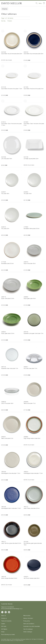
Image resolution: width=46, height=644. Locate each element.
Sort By (3, 21)
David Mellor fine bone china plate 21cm (34, 89)
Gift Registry (4, 629)
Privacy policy (27, 621)
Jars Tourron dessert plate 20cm (32, 578)
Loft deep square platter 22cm (31, 159)
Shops (3, 632)
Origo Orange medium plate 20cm (32, 438)
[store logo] (12, 3)
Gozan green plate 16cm (30, 298)
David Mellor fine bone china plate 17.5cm (12, 89)
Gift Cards (4, 626)
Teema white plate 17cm (30, 403)
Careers (3, 624)
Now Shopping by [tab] (0, 13)
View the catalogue (28, 629)
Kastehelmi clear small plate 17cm (10, 368)
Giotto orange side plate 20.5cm (9, 578)
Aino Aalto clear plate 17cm (30, 368)
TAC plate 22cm (5, 228)
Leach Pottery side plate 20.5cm (32, 508)
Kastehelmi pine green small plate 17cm (34, 333)
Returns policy (27, 615)
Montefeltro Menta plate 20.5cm (32, 228)
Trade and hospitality (6, 621)
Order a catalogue (28, 632)
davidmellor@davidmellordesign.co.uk (13, 609)
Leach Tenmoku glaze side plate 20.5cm (11, 543)
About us (4, 615)
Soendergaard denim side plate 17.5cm (11, 508)
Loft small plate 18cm (7, 159)
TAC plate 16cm (5, 193)
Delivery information (28, 618)
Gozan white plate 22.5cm (8, 298)
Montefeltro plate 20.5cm (7, 263)
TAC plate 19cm (28, 193)
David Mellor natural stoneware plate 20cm (12, 54)
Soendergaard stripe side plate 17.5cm (33, 473)
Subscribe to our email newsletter (32, 626)
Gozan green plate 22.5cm (8, 333)
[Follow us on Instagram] (6, 612)
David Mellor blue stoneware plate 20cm (34, 54)
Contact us (4, 618)
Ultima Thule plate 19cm (7, 403)
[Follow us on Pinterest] (9, 612)
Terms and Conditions (29, 624)
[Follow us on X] (2, 612)
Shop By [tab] (5, 9)
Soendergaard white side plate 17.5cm (11, 473)
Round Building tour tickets (8, 634)
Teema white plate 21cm (7, 438)
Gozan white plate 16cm (30, 263)
